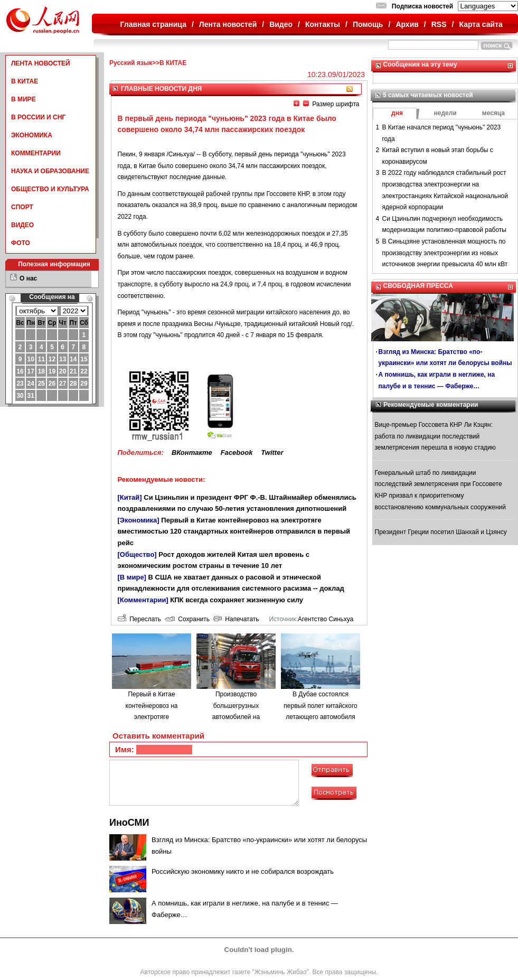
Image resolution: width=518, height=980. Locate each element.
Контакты (323, 24)
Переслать (139, 619)
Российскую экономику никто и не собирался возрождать (243, 871)
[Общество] (137, 554)
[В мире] (132, 577)
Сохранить (187, 619)
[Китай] (130, 497)
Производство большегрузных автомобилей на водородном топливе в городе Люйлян (236, 717)
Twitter (272, 452)
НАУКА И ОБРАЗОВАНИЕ (50, 171)
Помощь (368, 24)
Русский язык (131, 63)
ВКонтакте (192, 452)
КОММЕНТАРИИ (36, 153)
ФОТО (21, 243)
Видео (281, 24)
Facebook (237, 452)
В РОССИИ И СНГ (38, 117)
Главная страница (153, 24)
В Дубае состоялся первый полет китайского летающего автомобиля (320, 706)
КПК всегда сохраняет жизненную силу (237, 600)
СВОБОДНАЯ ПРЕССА (418, 286)
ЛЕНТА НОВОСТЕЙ (41, 63)
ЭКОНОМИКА (32, 135)
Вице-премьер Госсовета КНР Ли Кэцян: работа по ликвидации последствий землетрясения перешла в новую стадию (435, 436)
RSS (439, 24)
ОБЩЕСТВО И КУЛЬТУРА (50, 189)
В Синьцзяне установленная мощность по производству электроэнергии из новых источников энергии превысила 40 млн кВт (445, 253)
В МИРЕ (23, 99)
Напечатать (236, 619)
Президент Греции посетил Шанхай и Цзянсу (441, 532)
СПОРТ (22, 207)
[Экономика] (139, 520)
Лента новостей (228, 24)
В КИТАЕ (25, 81)
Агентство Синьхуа (326, 619)
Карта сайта (481, 24)
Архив (407, 24)
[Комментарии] (143, 600)
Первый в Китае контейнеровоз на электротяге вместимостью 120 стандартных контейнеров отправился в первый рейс (234, 531)
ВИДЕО (22, 225)
